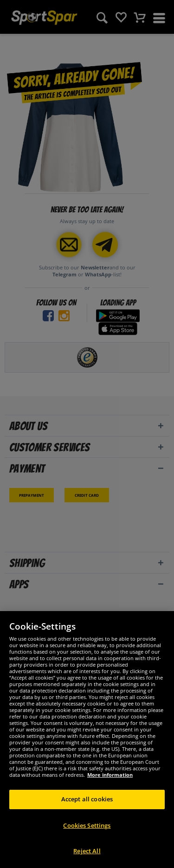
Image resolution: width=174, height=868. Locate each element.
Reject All (87, 851)
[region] (87, 740)
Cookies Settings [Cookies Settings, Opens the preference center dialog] (87, 825)
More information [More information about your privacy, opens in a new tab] (110, 775)
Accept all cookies (87, 799)
